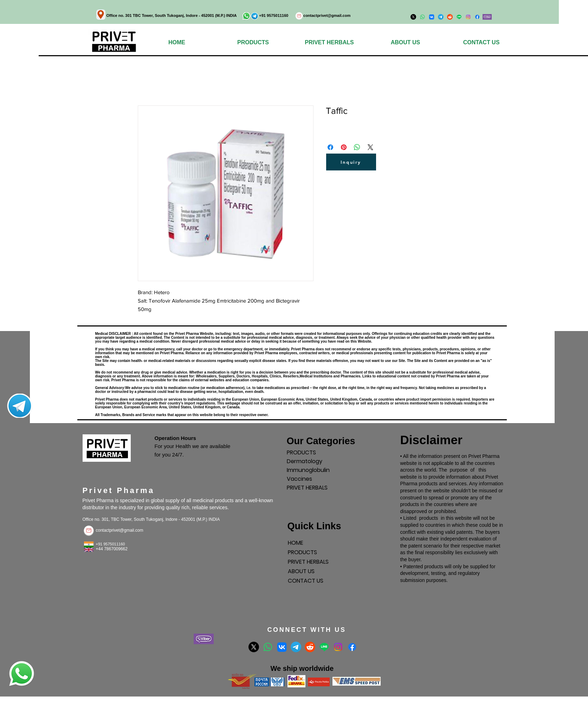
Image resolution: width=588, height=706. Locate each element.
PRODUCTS (301, 452)
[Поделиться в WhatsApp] (357, 147)
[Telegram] (296, 647)
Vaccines (299, 479)
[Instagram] (468, 17)
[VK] (282, 647)
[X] (254, 647)
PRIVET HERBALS (307, 488)
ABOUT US (301, 571)
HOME (296, 543)
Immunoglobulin (308, 470)
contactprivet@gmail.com (327, 15)
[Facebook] (477, 17)
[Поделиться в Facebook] (330, 147)
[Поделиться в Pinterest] (344, 147)
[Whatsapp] (268, 647)
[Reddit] (310, 647)
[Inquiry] (351, 162)
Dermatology (305, 461)
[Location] (101, 15)
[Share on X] (370, 147)
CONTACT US (306, 581)
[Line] (324, 647)
